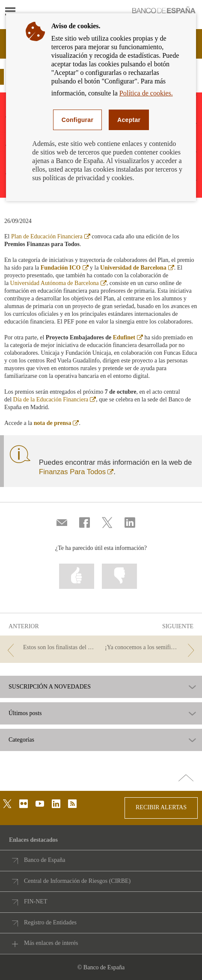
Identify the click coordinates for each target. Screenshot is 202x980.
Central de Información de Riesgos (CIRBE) (77, 881)
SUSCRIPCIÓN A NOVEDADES (50, 687)
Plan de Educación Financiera (51, 236)
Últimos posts (25, 713)
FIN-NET (36, 901)
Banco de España (45, 860)
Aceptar (129, 120)
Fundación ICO (65, 268)
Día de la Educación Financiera (55, 399)
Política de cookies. (146, 93)
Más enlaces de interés (51, 943)
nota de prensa (56, 423)
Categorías (21, 740)
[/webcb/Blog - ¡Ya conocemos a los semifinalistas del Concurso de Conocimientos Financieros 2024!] (151, 648)
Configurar (77, 120)
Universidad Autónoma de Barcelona (58, 283)
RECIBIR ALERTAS (161, 807)
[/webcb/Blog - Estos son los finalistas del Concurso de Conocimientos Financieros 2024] (51, 648)
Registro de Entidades (50, 922)
